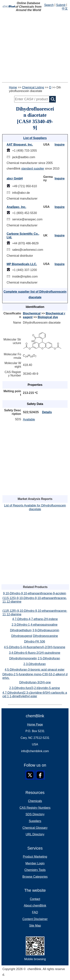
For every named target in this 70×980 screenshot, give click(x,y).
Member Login (35, 863)
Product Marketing (35, 857)
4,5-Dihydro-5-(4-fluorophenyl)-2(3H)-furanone (35, 647)
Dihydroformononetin (23, 658)
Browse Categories (35, 877)
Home (13, 87)
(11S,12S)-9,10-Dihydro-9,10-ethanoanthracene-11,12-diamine (35, 600)
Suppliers (35, 821)
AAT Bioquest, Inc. (20, 145)
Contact (35, 899)
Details (47, 412)
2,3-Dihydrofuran (35, 664)
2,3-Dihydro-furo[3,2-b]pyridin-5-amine (35, 688)
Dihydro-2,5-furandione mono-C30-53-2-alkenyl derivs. (35, 676)
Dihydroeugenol (22, 636)
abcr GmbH (15, 178)
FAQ (35, 912)
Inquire (60, 145)
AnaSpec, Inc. (16, 207)
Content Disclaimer (35, 919)
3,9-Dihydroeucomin (46, 630)
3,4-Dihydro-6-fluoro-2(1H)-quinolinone (35, 653)
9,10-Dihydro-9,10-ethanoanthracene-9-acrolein (35, 593)
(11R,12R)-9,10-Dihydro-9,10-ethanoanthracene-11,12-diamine (35, 613)
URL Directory (35, 834)
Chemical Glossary (35, 828)
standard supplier (33, 169)
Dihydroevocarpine (45, 636)
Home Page (35, 725)
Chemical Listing (33, 87)
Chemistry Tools (35, 870)
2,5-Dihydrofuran (49, 658)
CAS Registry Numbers (35, 808)
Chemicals (35, 801)
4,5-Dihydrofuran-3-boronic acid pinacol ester (35, 670)
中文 (65, 9)
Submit (61, 5)
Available (29, 419)
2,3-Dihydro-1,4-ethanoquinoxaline (35, 625)
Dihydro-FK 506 (35, 641)
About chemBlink (35, 906)
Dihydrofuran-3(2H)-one (35, 682)
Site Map (35, 926)
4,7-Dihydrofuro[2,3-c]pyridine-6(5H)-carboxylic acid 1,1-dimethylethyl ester (35, 694)
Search (49, 5)
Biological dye (48, 317)
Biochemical (32, 313)
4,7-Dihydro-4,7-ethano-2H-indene (35, 619)
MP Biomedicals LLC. (22, 264)
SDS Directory (35, 814)
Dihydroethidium (21, 630)
